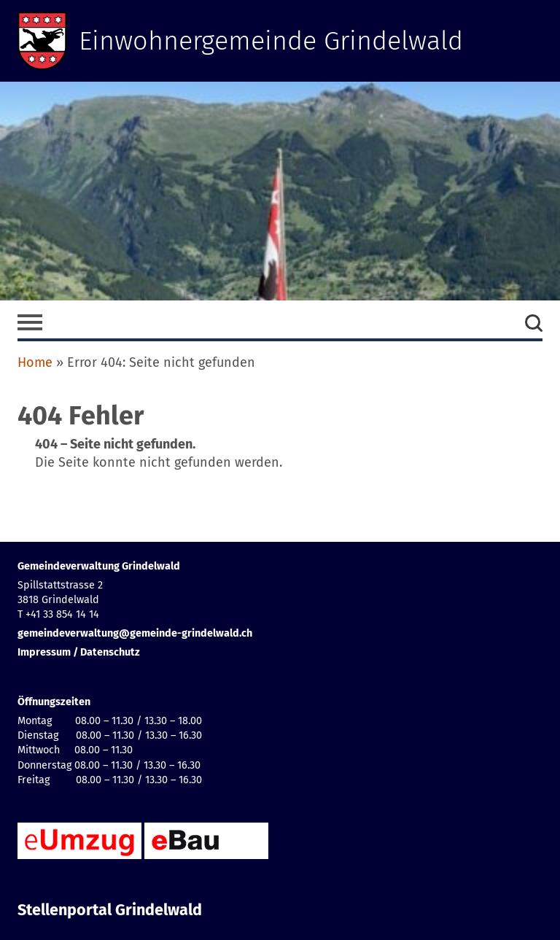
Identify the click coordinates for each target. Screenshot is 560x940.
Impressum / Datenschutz (79, 652)
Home (35, 362)
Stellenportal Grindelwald (110, 910)
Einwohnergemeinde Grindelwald (271, 41)
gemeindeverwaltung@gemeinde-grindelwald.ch (135, 633)
